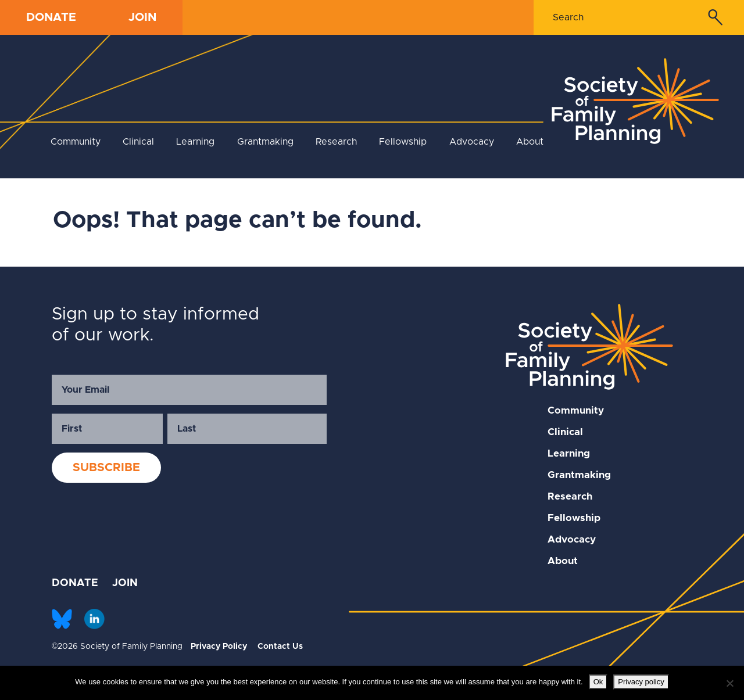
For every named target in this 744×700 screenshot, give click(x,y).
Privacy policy (641, 682)
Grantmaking (265, 142)
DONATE (51, 17)
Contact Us (280, 647)
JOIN (142, 17)
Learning (195, 142)
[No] (729, 683)
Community (76, 142)
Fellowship (403, 142)
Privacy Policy (219, 647)
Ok (598, 682)
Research (336, 142)
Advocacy (472, 142)
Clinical (138, 142)
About (530, 142)
